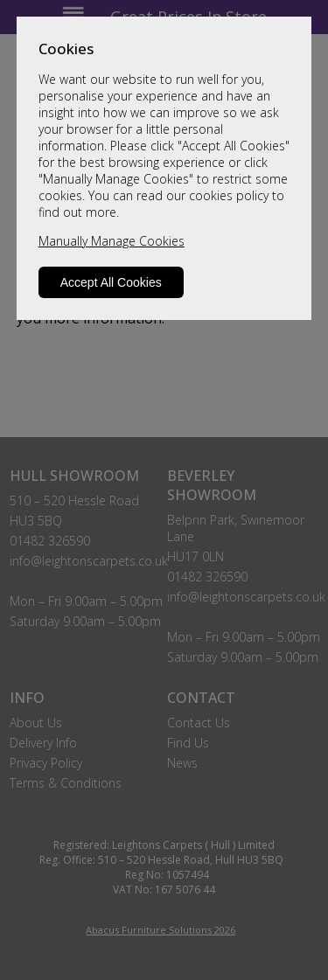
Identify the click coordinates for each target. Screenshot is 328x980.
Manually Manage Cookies (112, 241)
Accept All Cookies (111, 282)
